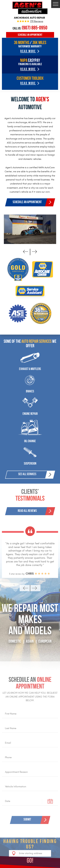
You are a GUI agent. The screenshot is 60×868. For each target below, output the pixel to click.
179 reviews (37, 21)
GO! (30, 861)
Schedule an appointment (27, 202)
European (45, 641)
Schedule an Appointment (30, 35)
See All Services (27, 474)
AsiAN (30, 641)
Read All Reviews (27, 511)
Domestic (15, 641)
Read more (28, 83)
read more (28, 51)
